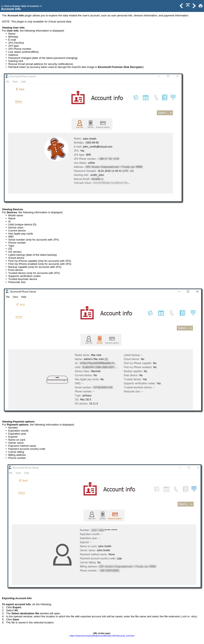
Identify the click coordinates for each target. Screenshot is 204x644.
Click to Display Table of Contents (21, 6)
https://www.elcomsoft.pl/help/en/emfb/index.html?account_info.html (102, 636)
